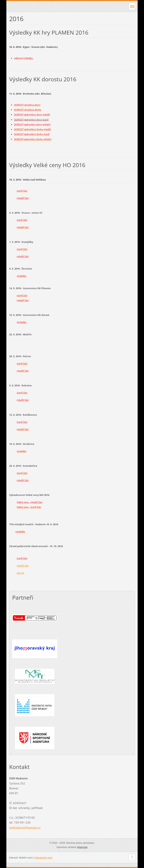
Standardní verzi (44, 858)
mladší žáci (23, 566)
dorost (20, 573)
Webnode (82, 847)
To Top (132, 857)
